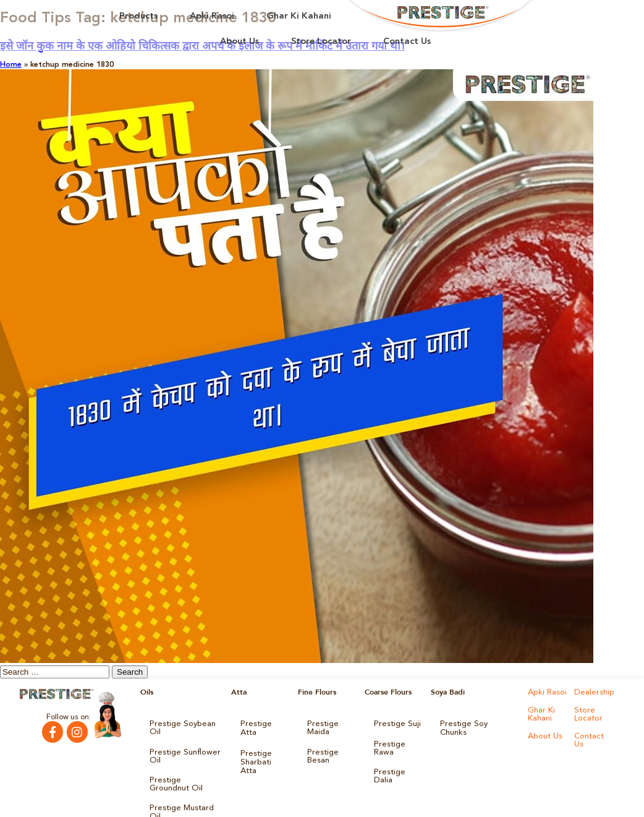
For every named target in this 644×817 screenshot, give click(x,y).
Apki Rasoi (212, 16)
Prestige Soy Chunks (475, 723)
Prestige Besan (321, 751)
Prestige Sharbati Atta (263, 744)
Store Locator (321, 42)
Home (11, 65)
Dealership (592, 692)
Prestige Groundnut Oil (183, 769)
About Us (239, 42)
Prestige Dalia (397, 765)
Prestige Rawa (388, 744)
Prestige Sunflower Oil (181, 744)
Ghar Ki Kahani (299, 16)
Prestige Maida (321, 727)
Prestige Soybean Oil (185, 723)
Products (138, 16)
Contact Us (407, 42)
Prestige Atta (262, 723)
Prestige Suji (395, 723)
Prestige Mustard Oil (185, 790)
